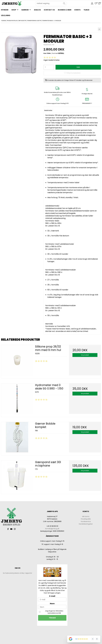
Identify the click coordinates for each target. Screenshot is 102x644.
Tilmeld (52, 618)
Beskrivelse (48, 110)
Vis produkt (85, 355)
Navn (52, 604)
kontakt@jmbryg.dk (52, 529)
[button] (99, 29)
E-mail (52, 596)
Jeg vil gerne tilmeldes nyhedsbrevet (56, 612)
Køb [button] (78, 67)
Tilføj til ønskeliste (72, 73)
